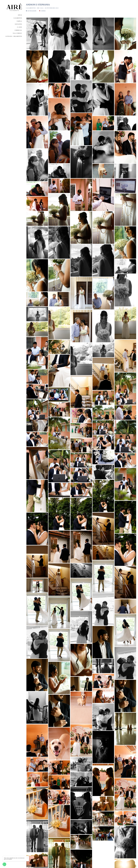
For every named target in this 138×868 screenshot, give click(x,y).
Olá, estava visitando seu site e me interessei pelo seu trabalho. (14, 858)
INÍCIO (20, 15)
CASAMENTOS (18, 18)
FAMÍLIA (19, 21)
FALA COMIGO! (17, 33)
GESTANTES (18, 24)
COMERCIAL (18, 30)
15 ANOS (19, 27)
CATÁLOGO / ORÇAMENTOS (14, 36)
